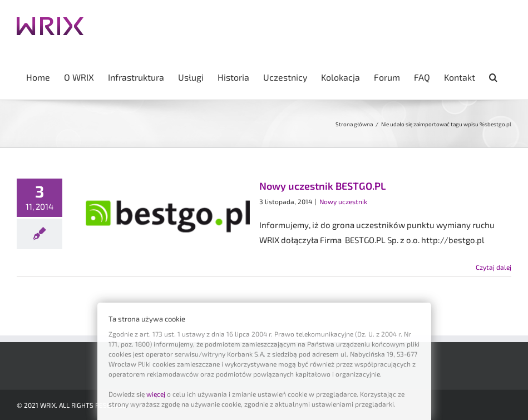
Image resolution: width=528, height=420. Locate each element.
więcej (156, 394)
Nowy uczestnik (343, 201)
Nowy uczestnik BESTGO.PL (322, 186)
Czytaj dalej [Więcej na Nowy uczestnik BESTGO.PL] (494, 267)
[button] (493, 76)
